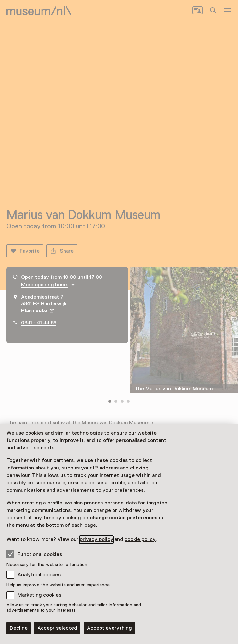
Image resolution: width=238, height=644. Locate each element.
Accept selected (57, 628)
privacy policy (96, 539)
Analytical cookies (39, 575)
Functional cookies (34, 554)
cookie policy (140, 539)
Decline (19, 628)
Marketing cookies (39, 595)
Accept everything (109, 628)
